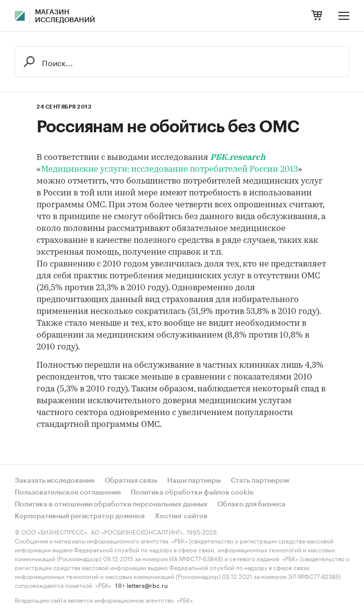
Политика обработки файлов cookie (192, 493)
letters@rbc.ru (147, 585)
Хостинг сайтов (181, 516)
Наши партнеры (194, 481)
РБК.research (238, 158)
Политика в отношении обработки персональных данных (111, 504)
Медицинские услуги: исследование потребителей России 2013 (169, 170)
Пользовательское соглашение (68, 493)
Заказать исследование (55, 481)
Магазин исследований (65, 16)
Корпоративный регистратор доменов (80, 516)
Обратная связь (131, 481)
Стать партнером (260, 481)
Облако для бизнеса (252, 504)
